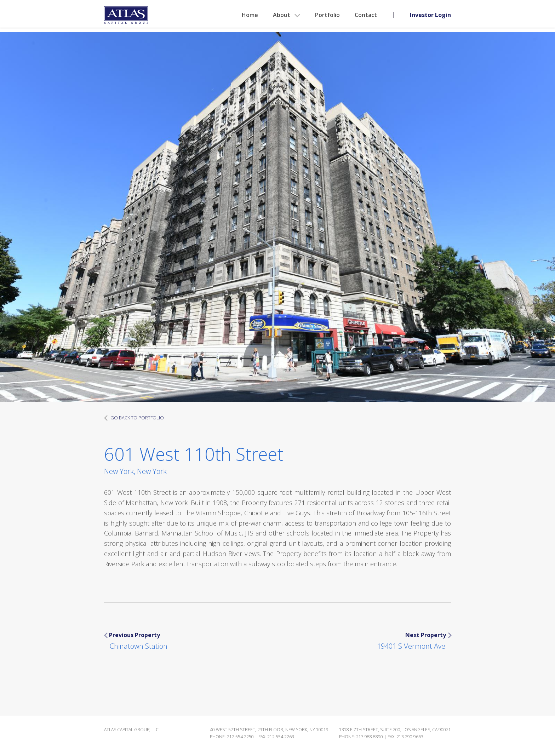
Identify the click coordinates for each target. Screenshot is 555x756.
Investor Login (430, 15)
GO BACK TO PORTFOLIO (134, 418)
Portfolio (327, 15)
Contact (366, 15)
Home (250, 15)
